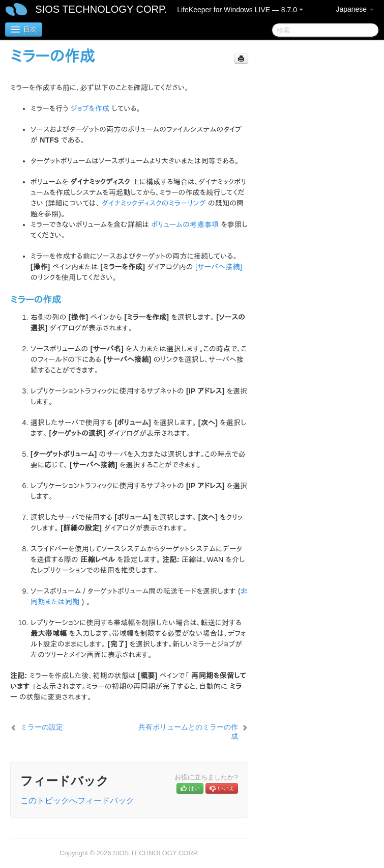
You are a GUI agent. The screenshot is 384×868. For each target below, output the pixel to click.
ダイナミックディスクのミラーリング (154, 203)
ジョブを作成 (90, 108)
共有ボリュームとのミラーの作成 (188, 732)
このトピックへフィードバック (77, 801)
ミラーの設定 (42, 727)
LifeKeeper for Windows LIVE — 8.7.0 (240, 10)
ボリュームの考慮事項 (185, 225)
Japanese (355, 9)
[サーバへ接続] (219, 267)
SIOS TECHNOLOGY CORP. (101, 9)
